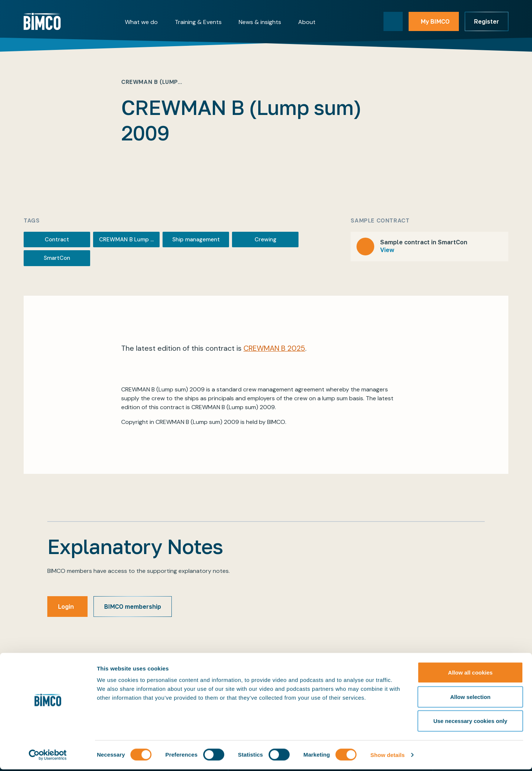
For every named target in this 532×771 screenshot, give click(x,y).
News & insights (260, 22)
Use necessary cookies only (470, 722)
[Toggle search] (393, 21)
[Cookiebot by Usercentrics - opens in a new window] (48, 757)
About (307, 22)
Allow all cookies (470, 674)
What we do (141, 22)
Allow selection (470, 698)
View (387, 250)
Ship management (196, 240)
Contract (57, 240)
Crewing (265, 240)
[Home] (42, 21)
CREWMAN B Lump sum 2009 (129, 240)
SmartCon (57, 258)
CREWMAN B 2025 (274, 348)
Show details (388, 756)
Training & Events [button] (198, 22)
